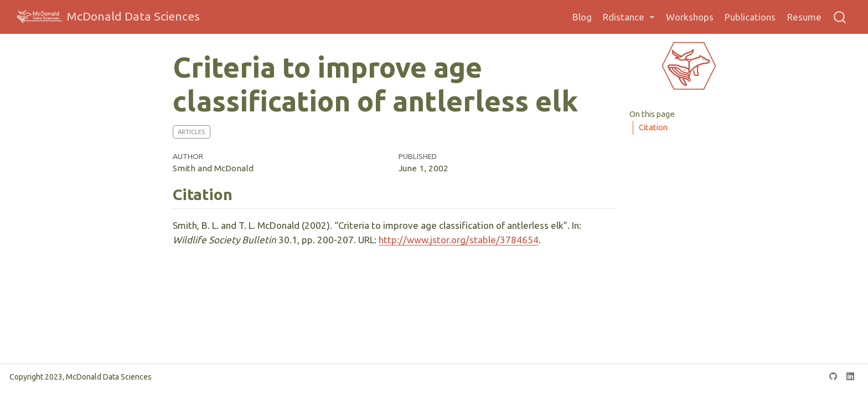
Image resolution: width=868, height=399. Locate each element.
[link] (629, 17)
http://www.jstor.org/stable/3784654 (459, 240)
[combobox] (840, 17)
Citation (653, 127)
